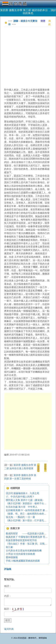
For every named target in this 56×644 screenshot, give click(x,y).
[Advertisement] (28, 57)
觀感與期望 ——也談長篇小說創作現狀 (28, 534)
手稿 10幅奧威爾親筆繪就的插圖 (23, 561)
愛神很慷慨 (12, 557)
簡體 (43, 21)
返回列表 (9, 629)
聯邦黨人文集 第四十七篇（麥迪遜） (25, 500)
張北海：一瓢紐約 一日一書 (20, 517)
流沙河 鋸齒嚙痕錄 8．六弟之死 (22, 493)
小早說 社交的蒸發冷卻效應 (20, 554)
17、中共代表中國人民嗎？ (20, 497)
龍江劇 (9, 547)
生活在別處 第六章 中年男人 (22, 507)
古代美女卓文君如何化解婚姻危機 (24, 551)
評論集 (8, 569)
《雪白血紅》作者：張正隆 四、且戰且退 (28, 544)
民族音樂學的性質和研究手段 (21, 540)
